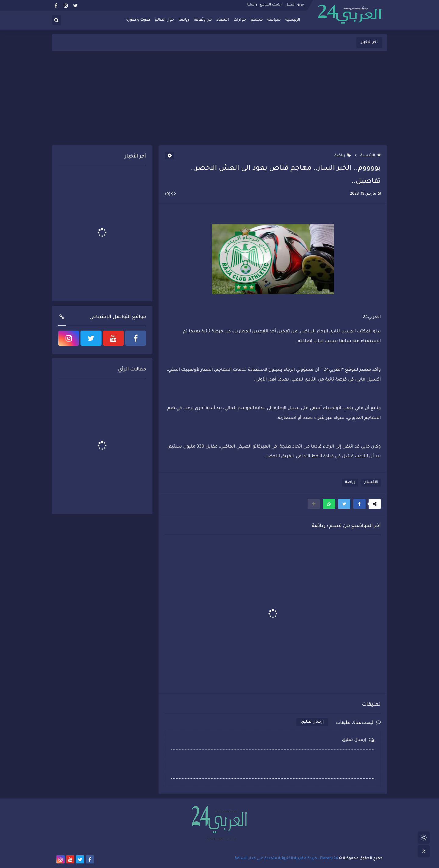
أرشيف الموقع (271, 5)
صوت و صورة (138, 20)
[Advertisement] (220, 98)
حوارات (240, 20)
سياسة (274, 20)
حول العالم (164, 20)
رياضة (184, 20)
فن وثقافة (203, 20)
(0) (170, 194)
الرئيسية (293, 20)
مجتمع (257, 20)
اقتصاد (223, 20)
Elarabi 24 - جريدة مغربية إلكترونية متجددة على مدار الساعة (286, 859)
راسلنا (252, 5)
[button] (359, 504)
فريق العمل (295, 5)
